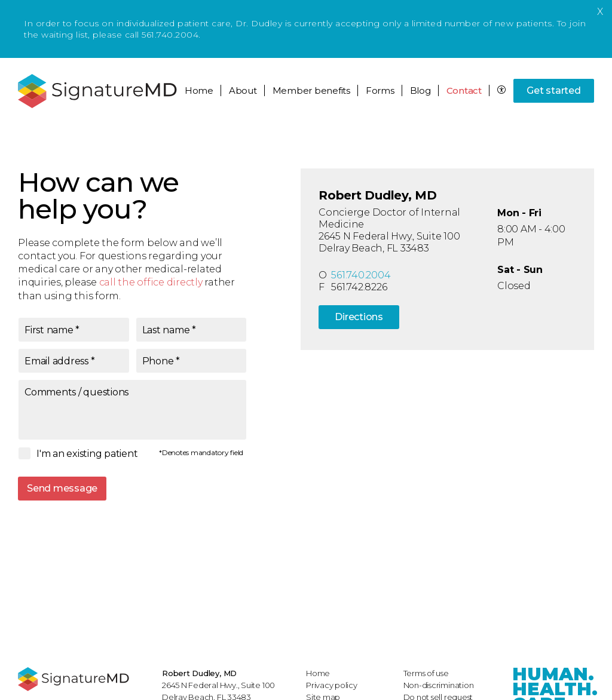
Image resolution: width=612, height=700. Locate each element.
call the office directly (151, 282)
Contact (464, 90)
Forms (380, 90)
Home (199, 90)
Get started (553, 90)
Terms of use (426, 673)
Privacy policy (332, 685)
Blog (420, 90)
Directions (359, 317)
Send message (62, 488)
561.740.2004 (361, 275)
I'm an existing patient (87, 454)
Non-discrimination (439, 685)
